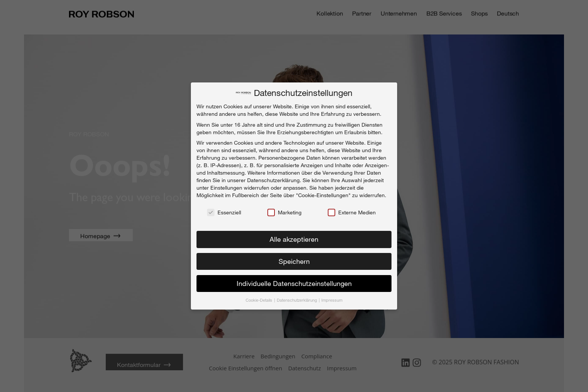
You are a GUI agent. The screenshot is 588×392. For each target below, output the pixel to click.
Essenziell (224, 210)
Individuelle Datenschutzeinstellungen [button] (294, 281)
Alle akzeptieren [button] (294, 237)
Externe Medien (352, 210)
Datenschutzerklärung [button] (297, 298)
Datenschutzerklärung (273, 178)
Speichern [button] (294, 259)
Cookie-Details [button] (259, 298)
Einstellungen (226, 185)
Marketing (284, 210)
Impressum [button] (332, 298)
